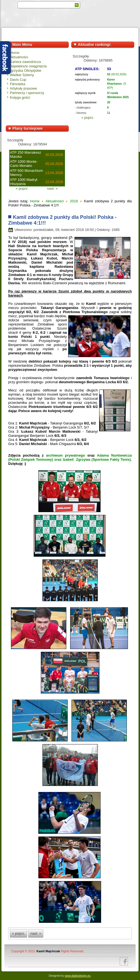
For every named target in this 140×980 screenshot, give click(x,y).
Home (15, 53)
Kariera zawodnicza (25, 62)
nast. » (52, 188)
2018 (74, 201)
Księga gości (20, 97)
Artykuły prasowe (23, 88)
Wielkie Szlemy (22, 75)
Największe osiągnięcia (28, 66)
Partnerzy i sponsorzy (27, 93)
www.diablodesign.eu (78, 976)
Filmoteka (18, 84)
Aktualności (19, 57)
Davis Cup (18, 80)
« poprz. (88, 118)
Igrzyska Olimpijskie (26, 71)
